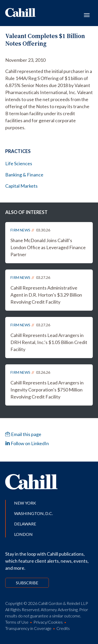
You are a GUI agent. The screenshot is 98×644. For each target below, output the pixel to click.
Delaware (25, 524)
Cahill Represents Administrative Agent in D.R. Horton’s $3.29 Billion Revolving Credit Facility (46, 295)
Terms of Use (17, 622)
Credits (63, 628)
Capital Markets (21, 186)
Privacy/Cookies (48, 622)
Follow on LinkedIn (27, 443)
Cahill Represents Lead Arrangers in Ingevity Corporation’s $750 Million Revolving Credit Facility (47, 390)
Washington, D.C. (33, 513)
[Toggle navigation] (87, 15)
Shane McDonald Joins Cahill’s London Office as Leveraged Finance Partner (48, 247)
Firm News (20, 230)
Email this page (23, 434)
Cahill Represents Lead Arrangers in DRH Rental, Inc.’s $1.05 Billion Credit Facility (49, 342)
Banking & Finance (24, 175)
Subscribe (27, 583)
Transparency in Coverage (28, 628)
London (23, 534)
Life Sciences (19, 163)
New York (25, 503)
